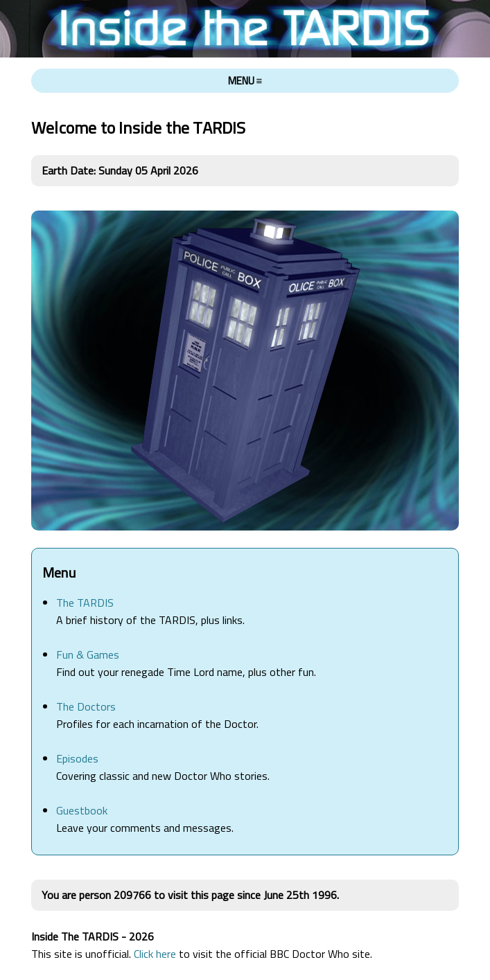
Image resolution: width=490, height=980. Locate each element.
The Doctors (86, 706)
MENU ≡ (245, 81)
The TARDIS (85, 603)
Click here (155, 954)
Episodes (77, 758)
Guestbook (82, 810)
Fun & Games (88, 654)
